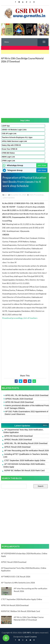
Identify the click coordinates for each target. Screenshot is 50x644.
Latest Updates (9, 198)
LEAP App (6, 126)
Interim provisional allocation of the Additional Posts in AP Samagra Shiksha (27, 407)
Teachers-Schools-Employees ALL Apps (17, 137)
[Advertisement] (25, 90)
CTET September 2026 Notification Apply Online (25, 460)
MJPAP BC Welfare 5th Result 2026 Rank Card (24, 470)
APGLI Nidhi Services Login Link (14, 141)
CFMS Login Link (9, 161)
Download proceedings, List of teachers (20, 318)
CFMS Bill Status (8, 153)
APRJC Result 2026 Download (17, 447)
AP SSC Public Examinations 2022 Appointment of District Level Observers (26, 413)
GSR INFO (27, 633)
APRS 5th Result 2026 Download (19, 402)
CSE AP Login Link (9, 134)
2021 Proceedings (36, 195)
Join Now (42, 165)
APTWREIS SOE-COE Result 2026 (16, 577)
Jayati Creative (30, 637)
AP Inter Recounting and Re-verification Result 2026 (26, 451)
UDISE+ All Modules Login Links (14, 130)
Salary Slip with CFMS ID (11, 145)
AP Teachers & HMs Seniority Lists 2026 (18, 583)
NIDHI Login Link (8, 157)
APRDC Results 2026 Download (19, 399)
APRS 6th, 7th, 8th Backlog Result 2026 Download (27, 395)
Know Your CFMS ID (10, 149)
